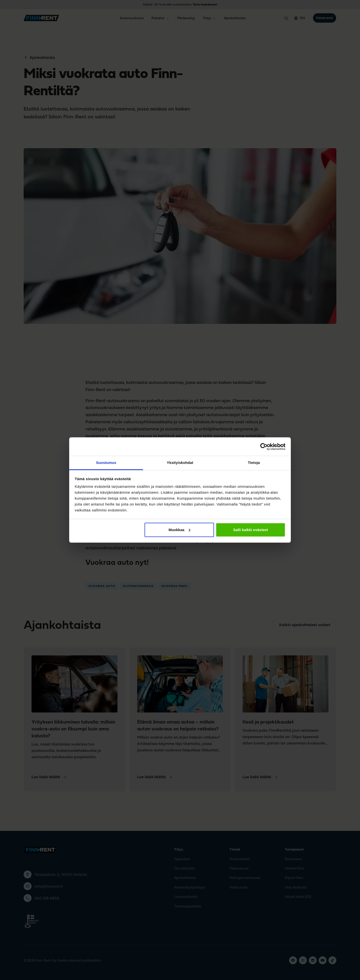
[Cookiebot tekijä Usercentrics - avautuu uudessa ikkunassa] (264, 447)
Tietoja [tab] (254, 463)
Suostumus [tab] (106, 463)
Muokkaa (179, 530)
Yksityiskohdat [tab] (180, 463)
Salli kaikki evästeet (251, 530)
